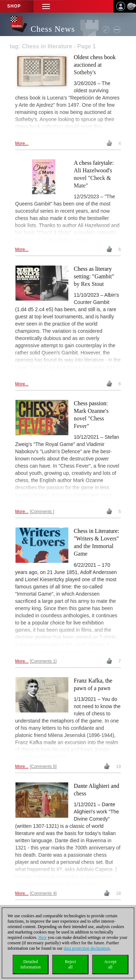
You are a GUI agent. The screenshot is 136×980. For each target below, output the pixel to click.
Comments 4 (43, 893)
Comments (42, 512)
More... (22, 144)
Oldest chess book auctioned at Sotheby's (95, 65)
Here (43, 937)
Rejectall (70, 964)
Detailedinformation (31, 964)
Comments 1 (43, 661)
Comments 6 (43, 767)
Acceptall (110, 964)
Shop (14, 6)
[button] (46, 6)
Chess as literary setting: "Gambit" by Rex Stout (94, 276)
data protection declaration (87, 948)
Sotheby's (72, 134)
